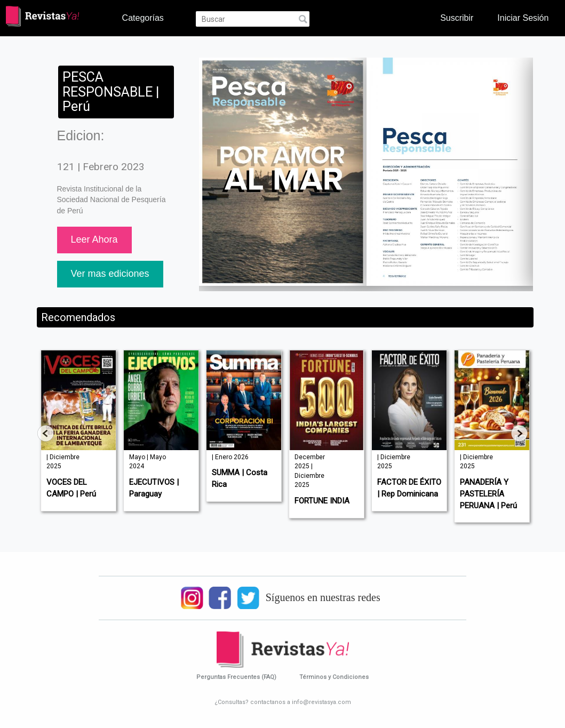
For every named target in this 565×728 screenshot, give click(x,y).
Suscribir (457, 18)
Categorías (143, 18)
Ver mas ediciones (110, 274)
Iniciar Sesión (523, 18)
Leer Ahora (94, 239)
